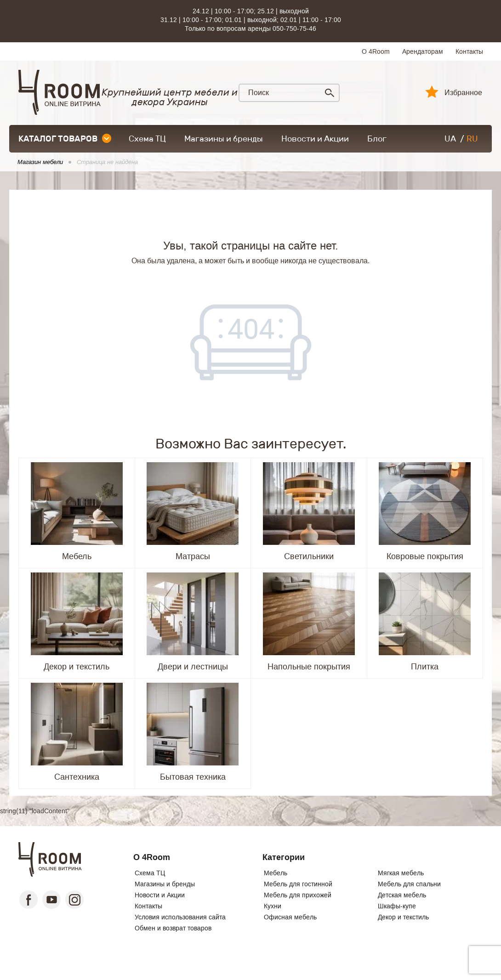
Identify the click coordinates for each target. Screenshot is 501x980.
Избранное (463, 93)
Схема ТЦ (147, 139)
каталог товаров (65, 139)
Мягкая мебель (401, 873)
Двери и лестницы (193, 667)
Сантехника (77, 777)
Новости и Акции (315, 139)
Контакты (469, 51)
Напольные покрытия (309, 667)
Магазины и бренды (224, 139)
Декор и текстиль (77, 667)
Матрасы (193, 556)
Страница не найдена (107, 162)
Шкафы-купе (397, 906)
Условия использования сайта (180, 917)
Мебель (77, 556)
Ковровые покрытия (425, 556)
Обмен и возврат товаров (173, 928)
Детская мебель (402, 895)
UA (450, 139)
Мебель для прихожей (298, 895)
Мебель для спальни (409, 884)
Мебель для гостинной (298, 884)
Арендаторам (423, 51)
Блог (377, 139)
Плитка (425, 667)
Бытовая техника (193, 777)
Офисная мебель (290, 917)
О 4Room (376, 51)
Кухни (273, 906)
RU (472, 139)
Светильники (309, 556)
